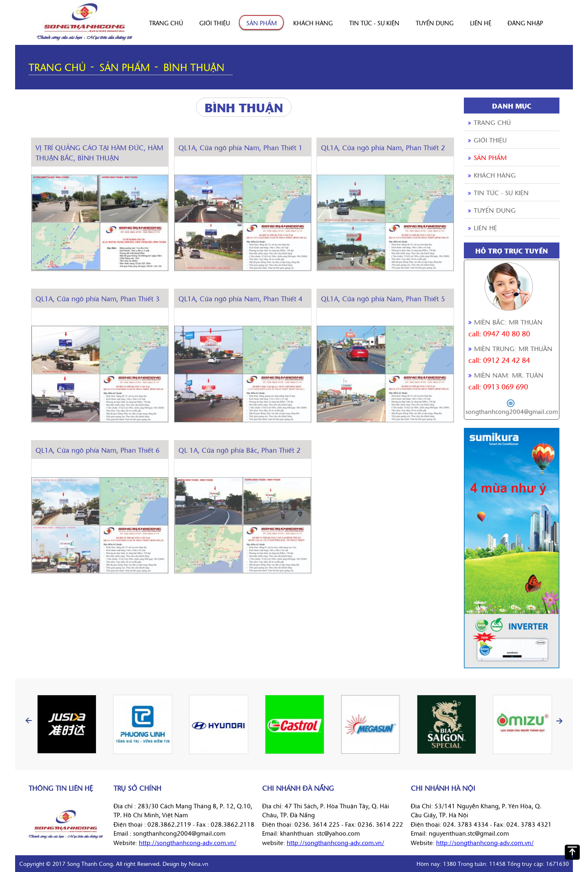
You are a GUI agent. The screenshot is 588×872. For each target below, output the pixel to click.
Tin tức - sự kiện (374, 23)
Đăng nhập (525, 23)
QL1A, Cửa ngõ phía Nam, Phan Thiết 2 (383, 147)
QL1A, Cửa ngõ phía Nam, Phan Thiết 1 (241, 147)
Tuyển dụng (435, 23)
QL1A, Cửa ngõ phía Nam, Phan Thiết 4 (241, 298)
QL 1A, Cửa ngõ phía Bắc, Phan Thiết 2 (239, 450)
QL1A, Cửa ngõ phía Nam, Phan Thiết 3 (98, 298)
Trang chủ (166, 23)
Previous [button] (29, 721)
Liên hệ (481, 23)
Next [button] (559, 721)
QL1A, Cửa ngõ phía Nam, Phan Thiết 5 (383, 298)
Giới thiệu (215, 23)
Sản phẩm (262, 23)
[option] (67, 724)
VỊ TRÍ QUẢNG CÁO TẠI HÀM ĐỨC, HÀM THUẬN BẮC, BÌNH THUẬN (99, 152)
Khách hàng (313, 23)
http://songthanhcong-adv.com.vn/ (188, 842)
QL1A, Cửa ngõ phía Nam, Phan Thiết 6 (98, 450)
